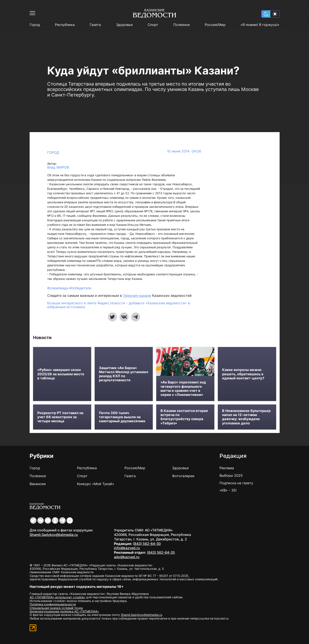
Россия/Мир (215, 25)
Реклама (227, 468)
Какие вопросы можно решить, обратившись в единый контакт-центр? (243, 374)
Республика (65, 25)
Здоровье (124, 25)
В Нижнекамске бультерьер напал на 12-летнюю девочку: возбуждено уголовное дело (246, 417)
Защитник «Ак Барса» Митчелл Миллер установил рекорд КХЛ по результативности (124, 374)
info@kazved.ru (127, 548)
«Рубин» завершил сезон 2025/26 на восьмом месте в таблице (61, 374)
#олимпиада (58, 288)
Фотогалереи (183, 476)
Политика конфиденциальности (53, 604)
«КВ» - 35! (228, 490)
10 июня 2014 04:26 (184, 151)
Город (35, 25)
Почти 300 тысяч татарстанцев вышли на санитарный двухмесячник (122, 417)
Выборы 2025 (231, 475)
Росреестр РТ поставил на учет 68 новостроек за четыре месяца (60, 417)
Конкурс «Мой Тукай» (96, 484)
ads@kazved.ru (127, 557)
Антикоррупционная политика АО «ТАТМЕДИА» (64, 611)
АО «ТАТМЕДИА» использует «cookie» (58, 597)
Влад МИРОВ (58, 167)
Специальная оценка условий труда (56, 608)
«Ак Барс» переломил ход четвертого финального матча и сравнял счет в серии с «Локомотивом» (183, 388)
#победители (80, 288)
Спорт (153, 25)
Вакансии (38, 484)
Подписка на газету (236, 483)
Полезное (182, 25)
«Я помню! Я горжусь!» (260, 25)
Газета (95, 25)
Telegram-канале (137, 296)
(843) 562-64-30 (147, 544)
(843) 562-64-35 (161, 552)
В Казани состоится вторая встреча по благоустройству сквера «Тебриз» (184, 417)
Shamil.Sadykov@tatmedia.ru (54, 535)
